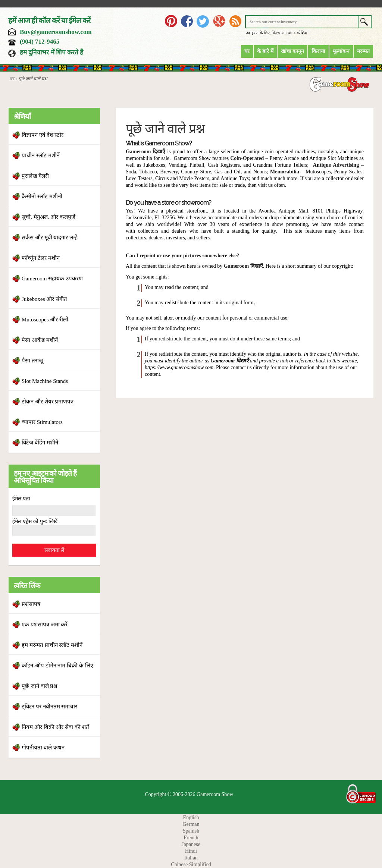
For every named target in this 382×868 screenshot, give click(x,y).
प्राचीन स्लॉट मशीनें (41, 155)
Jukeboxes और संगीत (44, 299)
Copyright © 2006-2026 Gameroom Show (189, 794)
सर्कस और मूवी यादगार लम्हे (50, 238)
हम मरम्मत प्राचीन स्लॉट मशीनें (52, 645)
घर (247, 51)
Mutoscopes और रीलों (45, 320)
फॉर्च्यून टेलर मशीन (41, 258)
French (191, 838)
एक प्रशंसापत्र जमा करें (45, 625)
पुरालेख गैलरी (35, 176)
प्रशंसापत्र (31, 604)
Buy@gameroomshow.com (56, 32)
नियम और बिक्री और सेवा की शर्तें (55, 727)
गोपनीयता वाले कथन (43, 748)
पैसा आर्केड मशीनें (40, 340)
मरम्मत (363, 51)
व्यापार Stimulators (42, 422)
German (191, 824)
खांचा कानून (293, 51)
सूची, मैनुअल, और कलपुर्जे (48, 217)
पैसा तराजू (32, 361)
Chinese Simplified (191, 864)
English (191, 817)
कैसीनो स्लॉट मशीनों (42, 196)
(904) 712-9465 (40, 42)
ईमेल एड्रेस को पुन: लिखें (35, 521)
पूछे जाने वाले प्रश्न (40, 686)
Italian (191, 858)
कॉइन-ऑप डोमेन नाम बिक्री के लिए (57, 666)
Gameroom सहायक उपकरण (52, 279)
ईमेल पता (21, 499)
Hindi (191, 851)
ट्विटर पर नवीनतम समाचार (49, 707)
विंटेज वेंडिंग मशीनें (40, 443)
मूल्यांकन (341, 51)
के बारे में (265, 51)
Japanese (191, 844)
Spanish (191, 831)
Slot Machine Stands (45, 381)
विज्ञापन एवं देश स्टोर (43, 135)
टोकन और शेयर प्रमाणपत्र (48, 402)
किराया (318, 51)
